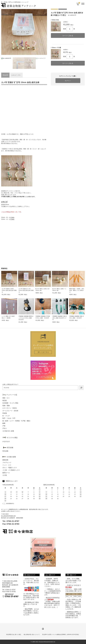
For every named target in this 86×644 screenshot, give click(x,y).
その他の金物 (11, 457)
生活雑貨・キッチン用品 (10, 403)
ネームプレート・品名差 (10, 411)
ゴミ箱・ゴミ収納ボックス (11, 470)
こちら (12, 217)
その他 (5, 475)
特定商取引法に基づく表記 (14, 634)
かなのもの (6, 441)
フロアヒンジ (7, 463)
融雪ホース (6, 473)
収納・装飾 (6, 406)
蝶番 (4, 423)
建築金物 (5, 460)
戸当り (5, 428)
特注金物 (5, 451)
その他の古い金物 (8, 431)
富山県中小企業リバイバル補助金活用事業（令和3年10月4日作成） (61, 634)
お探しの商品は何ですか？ (11, 384)
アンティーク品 (12, 395)
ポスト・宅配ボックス (10, 468)
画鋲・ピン (6, 398)
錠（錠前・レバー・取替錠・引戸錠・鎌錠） (17, 421)
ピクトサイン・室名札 (10, 408)
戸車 (4, 426)
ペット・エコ (7, 465)
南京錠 (5, 400)
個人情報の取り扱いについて (32, 634)
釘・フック (6, 416)
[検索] (81, 388)
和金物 (5, 413)
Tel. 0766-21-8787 (11, 521)
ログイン (68, 81)
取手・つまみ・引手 (9, 418)
